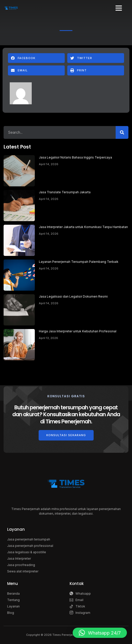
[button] (119, 8)
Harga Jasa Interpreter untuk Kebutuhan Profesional (78, 331)
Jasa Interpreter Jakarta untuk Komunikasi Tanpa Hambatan (83, 227)
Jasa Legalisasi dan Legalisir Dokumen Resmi (73, 296)
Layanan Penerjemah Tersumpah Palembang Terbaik (79, 262)
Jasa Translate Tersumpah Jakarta (65, 192)
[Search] (122, 132)
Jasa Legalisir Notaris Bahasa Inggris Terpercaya (75, 157)
